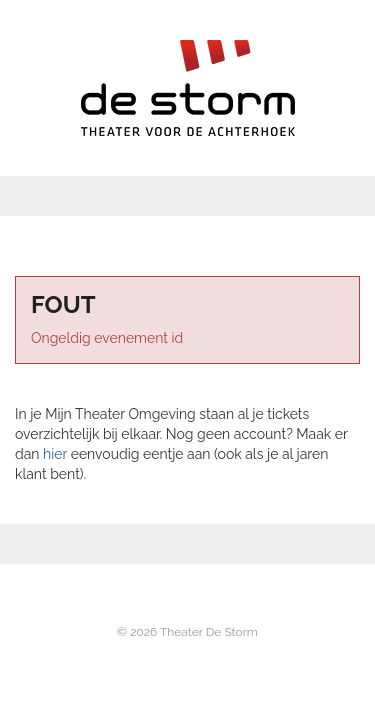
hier (55, 454)
